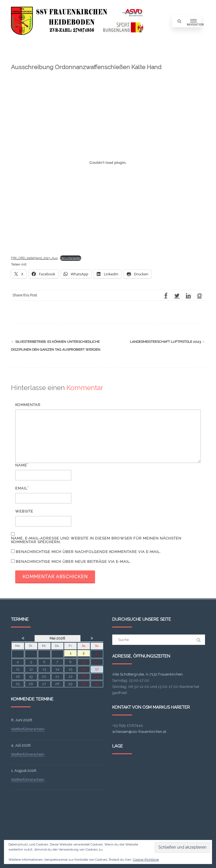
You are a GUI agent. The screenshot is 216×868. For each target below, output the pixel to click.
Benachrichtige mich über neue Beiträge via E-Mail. (73, 562)
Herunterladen (71, 258)
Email (21, 488)
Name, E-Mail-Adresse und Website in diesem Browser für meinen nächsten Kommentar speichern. (96, 540)
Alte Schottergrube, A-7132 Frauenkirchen (148, 674)
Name (21, 465)
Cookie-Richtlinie (146, 860)
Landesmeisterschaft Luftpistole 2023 (167, 342)
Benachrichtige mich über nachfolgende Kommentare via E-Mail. (88, 552)
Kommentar (28, 405)
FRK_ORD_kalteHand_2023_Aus (34, 258)
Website (24, 511)
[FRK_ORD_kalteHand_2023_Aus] (108, 163)
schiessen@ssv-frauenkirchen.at (139, 732)
